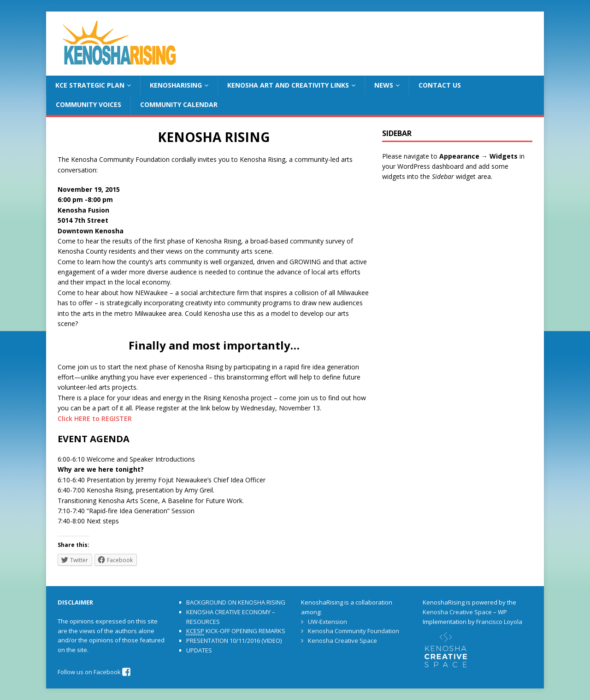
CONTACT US (440, 85)
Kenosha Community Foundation (354, 631)
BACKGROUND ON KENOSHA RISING (236, 602)
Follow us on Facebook (94, 672)
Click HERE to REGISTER (95, 418)
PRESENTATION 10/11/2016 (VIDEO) (234, 641)
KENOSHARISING (176, 85)
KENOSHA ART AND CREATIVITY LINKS (288, 85)
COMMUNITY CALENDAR (179, 104)
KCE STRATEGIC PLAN (90, 85)
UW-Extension (327, 622)
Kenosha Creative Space (342, 641)
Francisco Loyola (499, 622)
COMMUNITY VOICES (88, 104)
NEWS (384, 85)
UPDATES (199, 650)
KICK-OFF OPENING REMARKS (236, 631)
